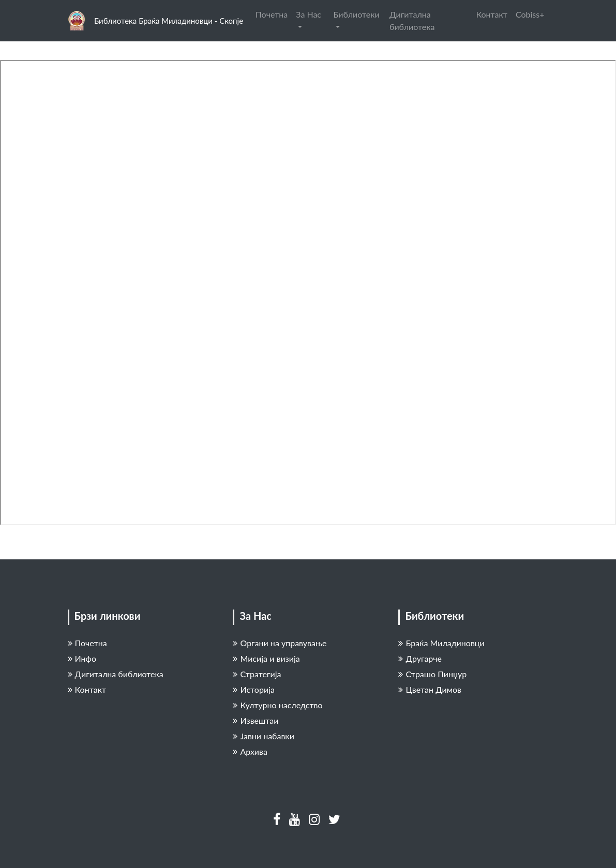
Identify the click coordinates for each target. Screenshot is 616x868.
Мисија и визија (266, 658)
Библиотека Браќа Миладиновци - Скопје (169, 21)
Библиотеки (357, 14)
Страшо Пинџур (432, 674)
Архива (250, 751)
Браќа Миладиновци (441, 643)
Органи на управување (280, 643)
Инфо (82, 658)
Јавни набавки (263, 736)
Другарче (420, 658)
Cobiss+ (530, 14)
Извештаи (256, 720)
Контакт (492, 14)
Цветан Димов (430, 689)
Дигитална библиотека (412, 20)
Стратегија (257, 674)
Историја (253, 689)
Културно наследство (277, 705)
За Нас (309, 14)
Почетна (272, 14)
